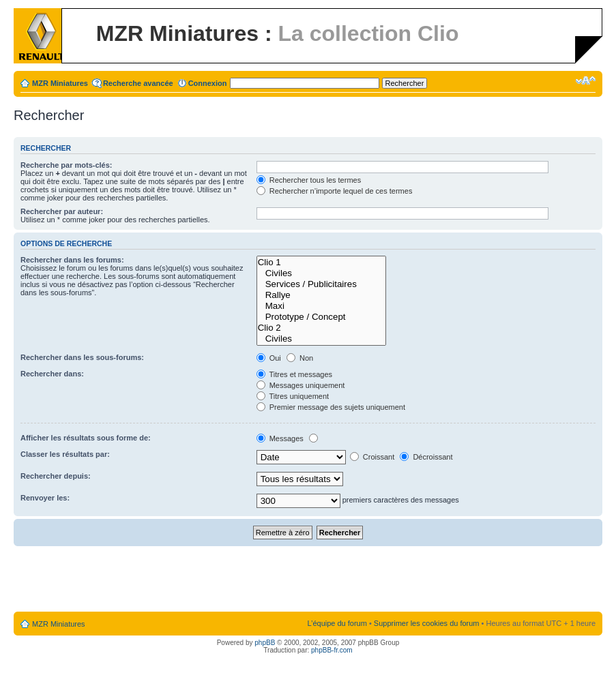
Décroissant (426, 457)
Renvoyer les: (45, 498)
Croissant (372, 457)
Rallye (321, 295)
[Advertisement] (308, 580)
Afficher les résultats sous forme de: (86, 438)
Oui (269, 358)
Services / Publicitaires (321, 284)
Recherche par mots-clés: (67, 165)
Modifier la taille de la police (586, 80)
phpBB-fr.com (332, 650)
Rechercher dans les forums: (72, 260)
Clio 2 (321, 328)
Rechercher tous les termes (309, 180)
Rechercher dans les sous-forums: (82, 357)
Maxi (321, 306)
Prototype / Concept (321, 317)
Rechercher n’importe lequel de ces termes (335, 191)
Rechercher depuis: (56, 476)
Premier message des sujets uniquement (331, 407)
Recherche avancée (138, 83)
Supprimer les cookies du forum (427, 623)
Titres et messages (294, 374)
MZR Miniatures (60, 83)
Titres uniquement (293, 396)
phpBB (265, 643)
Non (300, 358)
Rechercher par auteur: (62, 211)
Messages (280, 438)
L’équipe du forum (337, 623)
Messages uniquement (301, 385)
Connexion (208, 83)
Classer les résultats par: (65, 454)
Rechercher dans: (52, 374)
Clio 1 (321, 263)
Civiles (321, 273)
